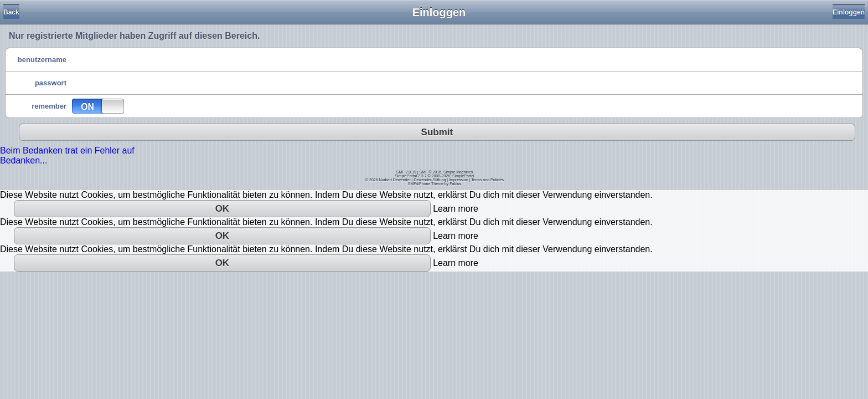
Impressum (459, 180)
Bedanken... (24, 160)
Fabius (455, 184)
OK (223, 209)
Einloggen (849, 12)
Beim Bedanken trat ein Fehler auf (67, 150)
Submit (437, 132)
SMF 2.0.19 (406, 172)
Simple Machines (458, 172)
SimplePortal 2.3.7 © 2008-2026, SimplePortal (434, 176)
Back (11, 12)
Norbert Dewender (395, 180)
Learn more (456, 209)
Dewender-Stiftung (430, 180)
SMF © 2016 (430, 172)
